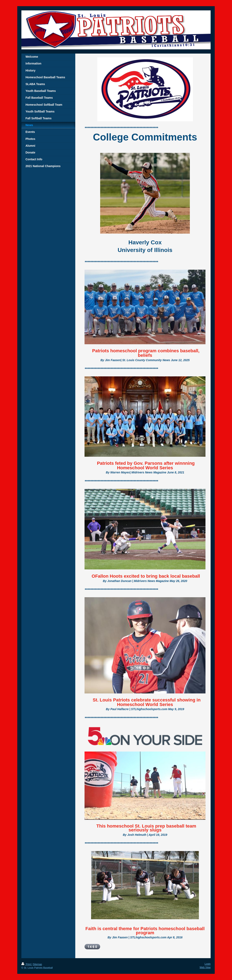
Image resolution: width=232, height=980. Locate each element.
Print (26, 964)
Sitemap (37, 964)
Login (208, 964)
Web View (205, 967)
